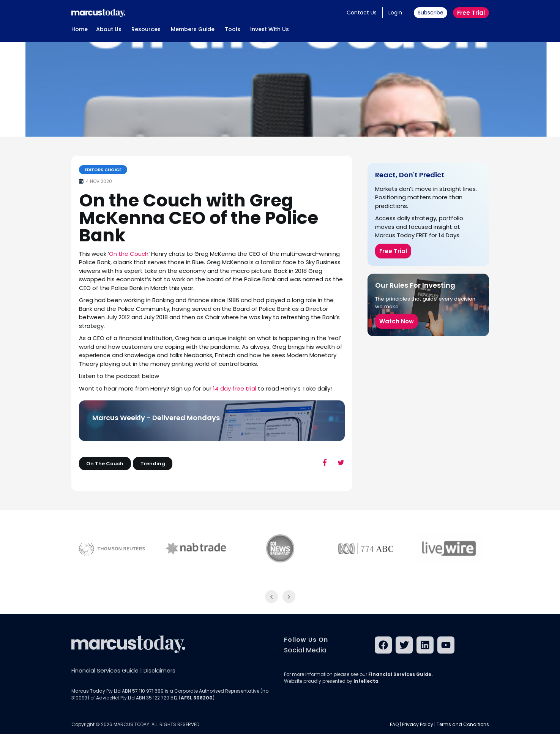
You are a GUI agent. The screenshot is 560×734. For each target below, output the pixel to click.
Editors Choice (103, 170)
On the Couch (129, 254)
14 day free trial (235, 388)
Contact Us (362, 13)
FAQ (394, 724)
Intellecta (366, 681)
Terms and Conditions (463, 724)
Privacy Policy (418, 724)
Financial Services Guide (105, 670)
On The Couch (105, 464)
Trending (153, 464)
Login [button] (395, 13)
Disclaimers (159, 670)
